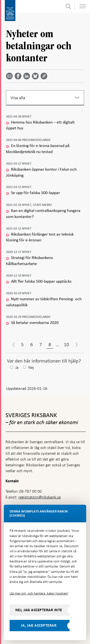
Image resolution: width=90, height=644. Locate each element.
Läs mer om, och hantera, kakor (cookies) (39, 593)
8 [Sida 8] (50, 344)
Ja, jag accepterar (39, 625)
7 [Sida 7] (41, 344)
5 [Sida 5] (22, 344)
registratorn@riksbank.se (40, 497)
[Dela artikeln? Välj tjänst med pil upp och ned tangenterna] (28, 76)
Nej (31, 367)
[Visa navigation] (83, 6)
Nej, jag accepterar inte (39, 610)
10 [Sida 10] (66, 344)
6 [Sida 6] (32, 344)
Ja (17, 367)
